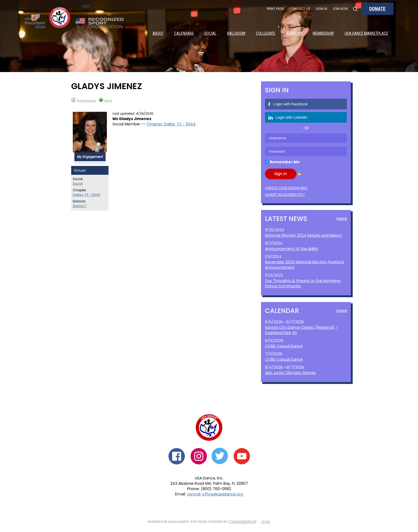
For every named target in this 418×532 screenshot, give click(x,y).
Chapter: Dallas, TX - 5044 (171, 124)
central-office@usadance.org (215, 494)
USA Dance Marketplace (366, 33)
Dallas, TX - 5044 (87, 195)
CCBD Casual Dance (284, 346)
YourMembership (242, 522)
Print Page (276, 9)
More (105, 100)
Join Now (340, 9)
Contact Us (300, 9)
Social (210, 33)
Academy (294, 33)
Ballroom (236, 33)
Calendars (184, 33)
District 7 (80, 206)
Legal (266, 522)
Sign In (321, 9)
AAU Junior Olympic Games (290, 373)
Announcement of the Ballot (292, 249)
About (158, 33)
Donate (377, 9)
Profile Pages (84, 100)
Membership (323, 33)
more (342, 219)
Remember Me (285, 162)
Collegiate (266, 33)
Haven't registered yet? (285, 195)
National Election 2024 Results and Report (304, 235)
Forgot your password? (286, 188)
